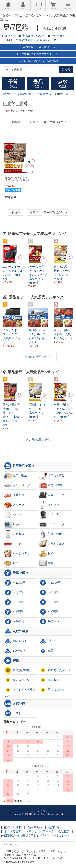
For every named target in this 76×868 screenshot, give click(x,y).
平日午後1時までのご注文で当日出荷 (38, 54)
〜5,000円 (15, 592)
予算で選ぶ (16, 573)
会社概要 (64, 831)
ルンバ (13, 515)
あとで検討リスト (22, 40)
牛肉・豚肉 (50, 485)
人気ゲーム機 (52, 495)
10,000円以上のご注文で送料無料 (38, 61)
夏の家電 (49, 680)
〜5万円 (13, 612)
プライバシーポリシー (53, 835)
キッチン (14, 544)
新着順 (34, 122)
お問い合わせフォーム (40, 831)
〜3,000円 (50, 583)
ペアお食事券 (52, 476)
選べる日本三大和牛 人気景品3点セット (63, 334)
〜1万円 (48, 592)
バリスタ (49, 515)
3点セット (15, 651)
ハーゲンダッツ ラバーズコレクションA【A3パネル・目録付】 (38, 275)
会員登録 (45, 40)
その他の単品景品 (38, 440)
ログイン (10, 36)
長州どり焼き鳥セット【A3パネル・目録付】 (18, 179)
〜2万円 (13, 602)
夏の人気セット (53, 690)
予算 (13, 83)
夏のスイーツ (17, 680)
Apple (12, 524)
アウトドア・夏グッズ (20, 692)
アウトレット (17, 713)
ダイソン (49, 505)
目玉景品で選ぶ (19, 466)
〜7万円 (48, 612)
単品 (46, 651)
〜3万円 (48, 602)
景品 (38, 83)
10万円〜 (49, 622)
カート (61, 40)
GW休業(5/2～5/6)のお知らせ (38, 47)
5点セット (50, 641)
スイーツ (14, 505)
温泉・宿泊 (15, 476)
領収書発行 (35, 827)
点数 (63, 83)
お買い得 (14, 704)
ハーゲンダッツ (18, 554)
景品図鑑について (33, 36)
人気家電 (14, 534)
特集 (11, 661)
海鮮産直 (14, 495)
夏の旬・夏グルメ (55, 670)
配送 (7, 827)
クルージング (17, 485)
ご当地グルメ (52, 544)
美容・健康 (50, 534)
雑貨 (46, 563)
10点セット (16, 641)
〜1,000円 (15, 583)
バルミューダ (52, 524)
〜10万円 (14, 622)
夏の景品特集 (17, 670)
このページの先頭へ (38, 811)
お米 (46, 554)
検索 (66, 70)
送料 (19, 827)
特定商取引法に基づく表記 (19, 835)
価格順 (16, 122)
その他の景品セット (38, 357)
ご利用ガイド (59, 36)
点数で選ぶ (16, 631)
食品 (11, 563)
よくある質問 (13, 831)
